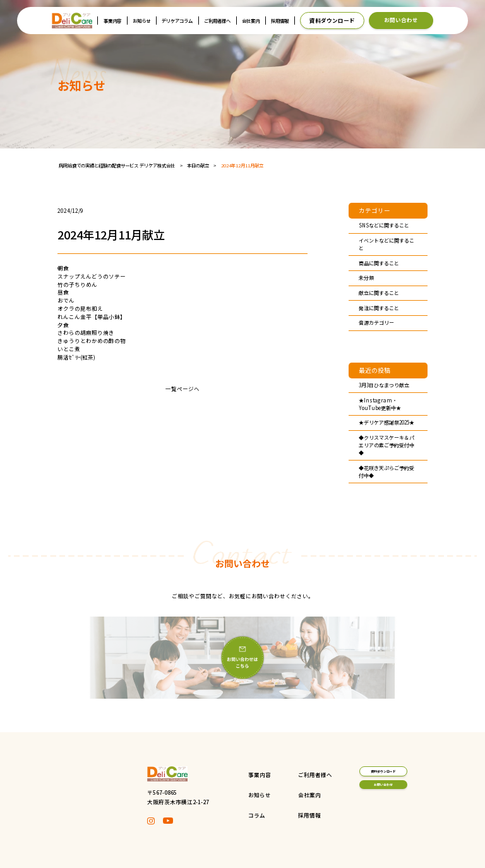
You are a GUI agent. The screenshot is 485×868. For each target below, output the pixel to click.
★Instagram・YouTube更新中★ (380, 404)
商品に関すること (379, 263)
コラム (219, 815)
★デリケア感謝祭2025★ (386, 422)
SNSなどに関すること (384, 225)
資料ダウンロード (332, 20)
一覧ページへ (183, 389)
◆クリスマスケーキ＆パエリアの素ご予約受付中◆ (386, 445)
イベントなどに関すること (386, 244)
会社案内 (251, 21)
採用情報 (280, 21)
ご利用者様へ (217, 21)
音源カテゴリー (376, 322)
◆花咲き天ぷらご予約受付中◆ (386, 472)
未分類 (366, 278)
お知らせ (141, 21)
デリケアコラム (177, 21)
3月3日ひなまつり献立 (384, 385)
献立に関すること (379, 293)
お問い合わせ (401, 20)
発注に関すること (379, 308)
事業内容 (112, 21)
